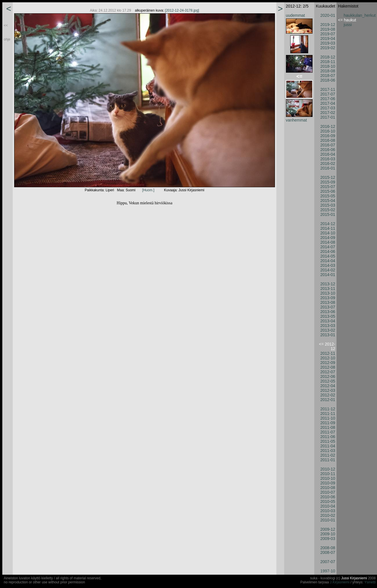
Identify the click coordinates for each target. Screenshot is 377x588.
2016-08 (328, 140)
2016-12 (328, 126)
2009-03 (328, 539)
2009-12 (328, 529)
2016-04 (328, 154)
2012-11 (328, 353)
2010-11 (328, 474)
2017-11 (328, 89)
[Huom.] (148, 190)
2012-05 (328, 381)
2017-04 (328, 103)
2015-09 (328, 182)
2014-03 (328, 265)
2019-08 (328, 29)
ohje (7, 39)
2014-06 (328, 251)
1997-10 (328, 571)
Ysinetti (370, 582)
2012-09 (328, 363)
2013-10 (328, 293)
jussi (348, 25)
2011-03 (328, 451)
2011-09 (328, 423)
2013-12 (328, 284)
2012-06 (328, 376)
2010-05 (328, 501)
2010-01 (328, 520)
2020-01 (328, 15)
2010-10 (328, 478)
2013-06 (328, 312)
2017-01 (328, 117)
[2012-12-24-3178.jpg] (182, 10)
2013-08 (328, 302)
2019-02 (328, 48)
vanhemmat (296, 120)
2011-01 (328, 460)
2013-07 (328, 307)
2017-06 (328, 99)
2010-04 (328, 506)
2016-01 (328, 168)
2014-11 (328, 228)
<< (6, 25)
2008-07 (328, 552)
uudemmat (295, 15)
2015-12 (328, 177)
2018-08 (328, 71)
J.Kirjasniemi (340, 582)
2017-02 (328, 113)
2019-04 (328, 38)
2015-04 (328, 201)
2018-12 (328, 57)
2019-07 (328, 34)
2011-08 (328, 427)
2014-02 (328, 270)
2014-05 (328, 256)
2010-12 (328, 469)
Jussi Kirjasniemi (354, 578)
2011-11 (328, 414)
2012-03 (328, 390)
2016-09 (328, 136)
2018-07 (328, 76)
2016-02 (328, 163)
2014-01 (328, 275)
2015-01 (328, 214)
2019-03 (328, 43)
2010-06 (328, 497)
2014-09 (328, 238)
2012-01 (328, 400)
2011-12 (328, 409)
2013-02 (328, 330)
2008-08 (328, 548)
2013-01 (328, 335)
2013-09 (328, 298)
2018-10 (328, 66)
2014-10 (328, 233)
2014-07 (328, 247)
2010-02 (328, 515)
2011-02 (328, 455)
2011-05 (328, 441)
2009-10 (328, 534)
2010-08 (328, 488)
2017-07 (328, 94)
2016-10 (328, 131)
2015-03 (328, 205)
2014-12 (328, 224)
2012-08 (328, 367)
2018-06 (328, 80)
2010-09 (328, 483)
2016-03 (328, 159)
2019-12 (328, 25)
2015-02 (328, 210)
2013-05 (328, 316)
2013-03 (328, 326)
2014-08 (328, 242)
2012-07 (328, 372)
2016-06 (328, 150)
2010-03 (328, 511)
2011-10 (328, 418)
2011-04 (328, 446)
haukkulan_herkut (360, 15)
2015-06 (328, 191)
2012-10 (328, 358)
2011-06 (328, 437)
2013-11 (328, 289)
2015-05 (328, 196)
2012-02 (328, 395)
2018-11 (328, 62)
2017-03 (328, 108)
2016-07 (328, 145)
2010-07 (328, 492)
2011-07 (328, 432)
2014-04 (328, 261)
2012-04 (328, 386)
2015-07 (328, 187)
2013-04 (328, 321)
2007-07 (328, 562)
